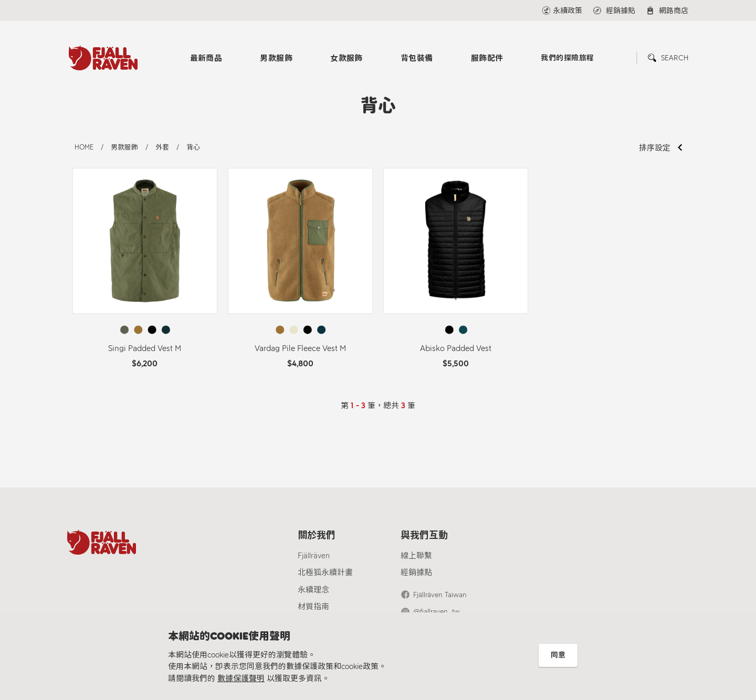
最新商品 (206, 58)
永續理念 (313, 590)
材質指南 (313, 607)
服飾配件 (487, 58)
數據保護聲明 (241, 678)
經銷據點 (416, 572)
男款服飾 (276, 58)
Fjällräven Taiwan (440, 595)
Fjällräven (314, 556)
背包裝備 (417, 58)
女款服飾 (346, 58)
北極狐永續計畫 (325, 572)
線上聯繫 (416, 556)
